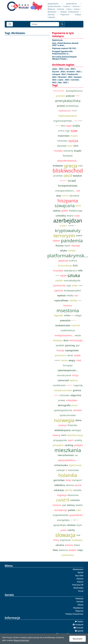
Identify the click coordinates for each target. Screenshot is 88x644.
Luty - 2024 (70, 69)
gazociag (70, 345)
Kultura (80, 582)
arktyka (67, 315)
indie (76, 126)
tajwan (56, 240)
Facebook (79, 625)
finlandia (72, 425)
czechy (71, 530)
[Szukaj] (45, 24)
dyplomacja (75, 465)
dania (78, 420)
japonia (59, 290)
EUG (75, 265)
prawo (62, 400)
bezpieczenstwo (63, 390)
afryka (63, 250)
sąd (64, 505)
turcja (75, 375)
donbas (71, 525)
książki (78, 151)
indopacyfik (74, 111)
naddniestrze (68, 330)
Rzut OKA (79, 576)
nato (79, 510)
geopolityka (60, 525)
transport (77, 480)
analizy (78, 440)
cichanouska (61, 465)
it (66, 470)
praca (75, 405)
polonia (65, 196)
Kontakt (80, 602)
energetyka (63, 520)
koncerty (68, 151)
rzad (79, 360)
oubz (77, 216)
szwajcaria (65, 206)
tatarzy (56, 435)
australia (71, 226)
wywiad (61, 295)
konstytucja (61, 510)
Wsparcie (79, 611)
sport (71, 440)
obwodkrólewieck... (68, 161)
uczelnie (57, 360)
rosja (80, 550)
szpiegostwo (72, 350)
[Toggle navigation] (10, 24)
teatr (70, 146)
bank (67, 245)
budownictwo (63, 325)
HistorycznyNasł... (59, 91)
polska (71, 510)
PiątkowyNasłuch (68, 116)
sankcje (61, 470)
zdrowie (77, 410)
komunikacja (65, 265)
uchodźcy (61, 216)
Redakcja (79, 599)
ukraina (60, 545)
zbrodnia (74, 196)
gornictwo (59, 480)
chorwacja (58, 126)
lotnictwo (62, 141)
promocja (61, 131)
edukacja (59, 490)
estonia (69, 545)
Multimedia (78, 588)
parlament (61, 355)
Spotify (80, 631)
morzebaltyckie (72, 280)
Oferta (81, 605)
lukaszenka (68, 555)
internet (76, 325)
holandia (68, 475)
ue (76, 455)
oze (78, 191)
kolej (68, 480)
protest (61, 106)
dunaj (76, 121)
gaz (78, 345)
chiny (56, 540)
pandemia (72, 240)
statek (77, 355)
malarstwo (64, 136)
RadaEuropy (76, 211)
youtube (60, 96)
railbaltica (59, 485)
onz (76, 295)
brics (63, 126)
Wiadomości (78, 569)
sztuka (74, 275)
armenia (77, 96)
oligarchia (76, 395)
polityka (78, 445)
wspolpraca (70, 270)
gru (72, 320)
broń (78, 206)
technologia (76, 340)
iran (80, 166)
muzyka (58, 151)
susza (73, 141)
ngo (68, 131)
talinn (75, 520)
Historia (80, 579)
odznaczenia (70, 385)
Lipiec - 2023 (64, 80)
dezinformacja (75, 435)
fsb (75, 320)
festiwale (68, 156)
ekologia (76, 430)
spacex (80, 300)
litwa (55, 550)
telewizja (58, 340)
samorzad (63, 380)
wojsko (73, 550)
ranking (69, 445)
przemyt (58, 176)
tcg (78, 520)
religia (78, 315)
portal (78, 485)
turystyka (58, 270)
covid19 (63, 500)
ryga (71, 520)
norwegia (64, 420)
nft (76, 226)
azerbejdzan (68, 221)
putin (64, 530)
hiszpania (68, 201)
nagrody (78, 385)
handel (72, 250)
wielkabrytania (63, 430)
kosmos (68, 305)
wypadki (58, 315)
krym (79, 525)
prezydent (58, 445)
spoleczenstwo (68, 415)
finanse (60, 245)
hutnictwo (73, 470)
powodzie (65, 320)
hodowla (56, 395)
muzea (74, 136)
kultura (73, 260)
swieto (79, 505)
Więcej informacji (21, 640)
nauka (64, 360)
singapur (63, 225)
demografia (64, 405)
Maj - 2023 (63, 82)
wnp (59, 196)
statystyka (72, 400)
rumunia (75, 500)
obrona (70, 485)
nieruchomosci (66, 455)
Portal (81, 591)
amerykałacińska (68, 101)
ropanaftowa (61, 300)
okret (70, 355)
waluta (57, 211)
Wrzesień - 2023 (65, 77)
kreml (64, 435)
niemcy (71, 505)
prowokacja (72, 106)
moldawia (77, 540)
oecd (68, 176)
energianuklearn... (65, 191)
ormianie (80, 121)
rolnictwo (64, 395)
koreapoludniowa (68, 186)
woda (78, 335)
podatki (60, 345)
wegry (72, 360)
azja (69, 285)
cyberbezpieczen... (68, 370)
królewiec (58, 166)
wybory (74, 380)
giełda (65, 211)
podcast (70, 96)
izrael (72, 181)
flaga (73, 315)
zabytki (59, 280)
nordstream (59, 385)
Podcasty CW (78, 585)
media (70, 295)
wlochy (69, 490)
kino (76, 146)
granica (77, 390)
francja (60, 350)
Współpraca (78, 608)
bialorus (63, 550)
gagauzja (63, 260)
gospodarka (76, 515)
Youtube (80, 628)
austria (79, 235)
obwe (75, 285)
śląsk (69, 126)
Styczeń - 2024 (59, 72)
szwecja (63, 425)
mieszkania (68, 450)
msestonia (68, 310)
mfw (80, 270)
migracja (62, 495)
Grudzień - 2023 (74, 72)
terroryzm (64, 236)
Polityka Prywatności (74, 614)
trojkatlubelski (61, 515)
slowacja (65, 535)
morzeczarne (64, 375)
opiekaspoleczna (63, 410)
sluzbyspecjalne (72, 290)
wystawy (62, 146)
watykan (77, 176)
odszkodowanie (63, 181)
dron (66, 340)
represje (75, 245)
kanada (77, 490)
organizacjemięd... (63, 121)
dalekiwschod (65, 111)
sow (74, 131)
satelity (73, 300)
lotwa (77, 545)
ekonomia (73, 495)
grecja (71, 166)
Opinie (80, 572)
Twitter (80, 622)
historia (57, 505)
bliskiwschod (68, 171)
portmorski (59, 285)
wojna (70, 216)
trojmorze (65, 540)
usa (78, 535)
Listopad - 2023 (59, 74)
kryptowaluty (68, 231)
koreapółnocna (74, 91)
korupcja (68, 365)
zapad (63, 275)
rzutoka (80, 285)
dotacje (57, 275)
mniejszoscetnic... (64, 335)
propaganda (60, 440)
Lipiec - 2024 (58, 69)
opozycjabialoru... (68, 460)
